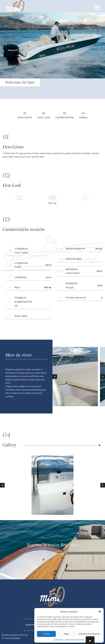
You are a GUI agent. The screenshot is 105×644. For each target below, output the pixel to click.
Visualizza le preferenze (89, 634)
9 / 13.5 (60, 554)
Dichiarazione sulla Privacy (75, 639)
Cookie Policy (58, 639)
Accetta (46, 634)
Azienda (30, 625)
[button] (100, 612)
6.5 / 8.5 (45, 554)
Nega (66, 634)
